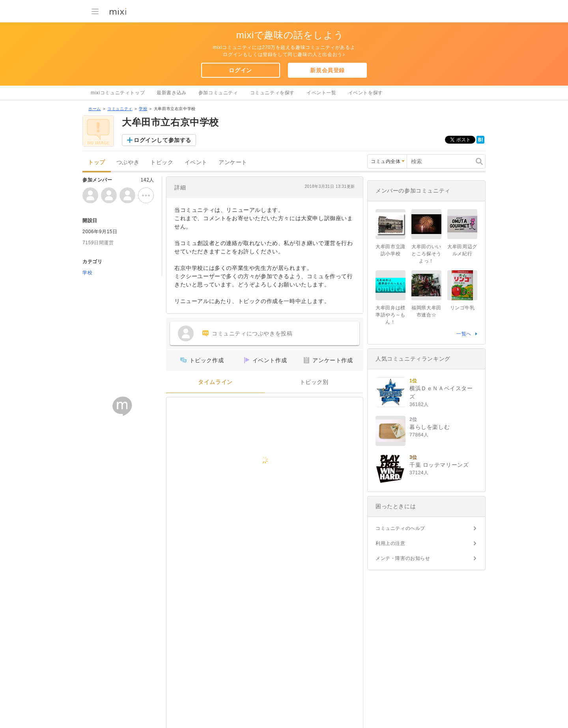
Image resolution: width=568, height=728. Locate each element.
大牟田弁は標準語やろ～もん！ (390, 315)
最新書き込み (172, 93)
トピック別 (314, 382)
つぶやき (128, 162)
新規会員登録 (327, 70)
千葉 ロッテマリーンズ (439, 465)
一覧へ (464, 334)
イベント (196, 162)
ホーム (95, 109)
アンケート (233, 162)
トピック (162, 162)
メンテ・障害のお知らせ (403, 558)
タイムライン (215, 382)
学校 (143, 109)
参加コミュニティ (218, 93)
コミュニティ (120, 109)
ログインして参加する (163, 140)
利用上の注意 (390, 543)
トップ (97, 162)
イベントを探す (366, 93)
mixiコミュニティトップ (118, 93)
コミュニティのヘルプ (400, 528)
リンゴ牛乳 (462, 308)
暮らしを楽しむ (430, 427)
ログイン (240, 70)
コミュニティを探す (272, 93)
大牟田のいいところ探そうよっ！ (426, 254)
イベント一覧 (321, 93)
